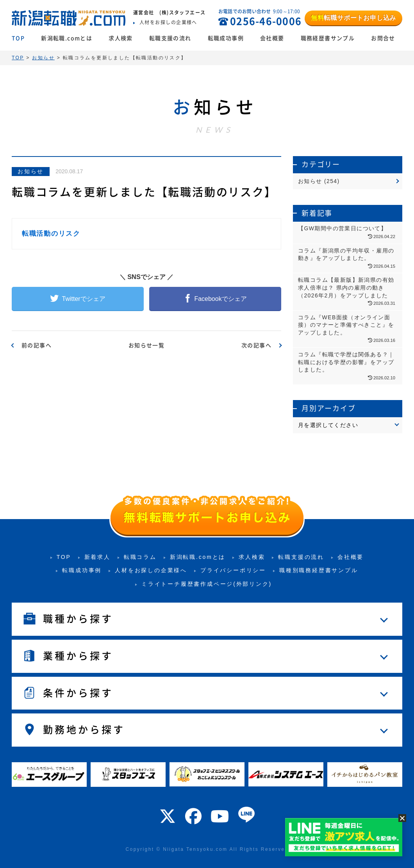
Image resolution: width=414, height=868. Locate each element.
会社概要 (272, 38)
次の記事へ (256, 345)
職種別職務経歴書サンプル (319, 570)
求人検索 (121, 38)
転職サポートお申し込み (353, 18)
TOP (18, 38)
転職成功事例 (226, 38)
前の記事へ (37, 345)
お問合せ (383, 38)
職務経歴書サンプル (328, 38)
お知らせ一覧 (146, 345)
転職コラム (140, 557)
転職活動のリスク (51, 234)
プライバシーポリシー (233, 570)
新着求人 (97, 557)
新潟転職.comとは (67, 38)
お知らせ (31, 171)
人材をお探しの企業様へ (151, 570)
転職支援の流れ (170, 38)
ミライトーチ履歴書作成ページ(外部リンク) (207, 584)
